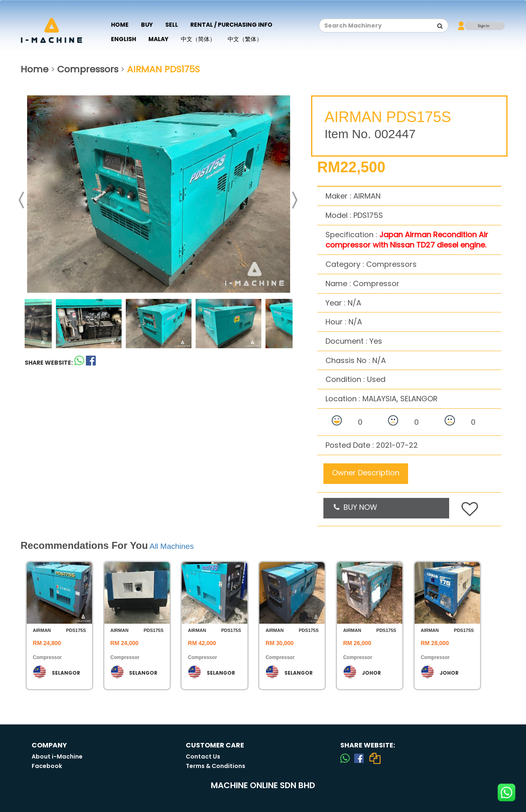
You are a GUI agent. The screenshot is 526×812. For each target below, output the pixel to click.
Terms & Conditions (216, 766)
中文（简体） (198, 39)
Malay (158, 39)
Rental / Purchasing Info (231, 25)
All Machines (172, 546)
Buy (147, 25)
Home (120, 25)
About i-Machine (57, 756)
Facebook (47, 766)
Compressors (88, 69)
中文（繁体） (245, 39)
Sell (172, 25)
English (123, 39)
